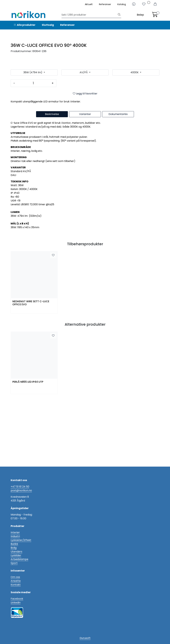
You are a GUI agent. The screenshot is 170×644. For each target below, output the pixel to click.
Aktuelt (89, 4)
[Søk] (89, 15)
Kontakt (16, 585)
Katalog (122, 4)
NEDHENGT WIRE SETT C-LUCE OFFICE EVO (31, 372)
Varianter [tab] (85, 183)
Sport (14, 563)
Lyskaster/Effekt (21, 540)
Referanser (105, 4)
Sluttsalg (48, 25)
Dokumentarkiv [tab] (118, 183)
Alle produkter (25, 25)
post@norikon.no (21, 490)
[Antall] (33, 152)
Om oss (15, 577)
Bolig (14, 548)
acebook (18, 599)
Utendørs (16, 552)
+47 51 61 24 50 (20, 487)
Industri (15, 536)
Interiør (15, 532)
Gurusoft (85, 638)
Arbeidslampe (19, 559)
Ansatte (16, 581)
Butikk (14, 544)
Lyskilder (16, 555)
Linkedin (16, 603)
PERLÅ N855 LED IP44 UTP (28, 451)
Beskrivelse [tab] (52, 183)
